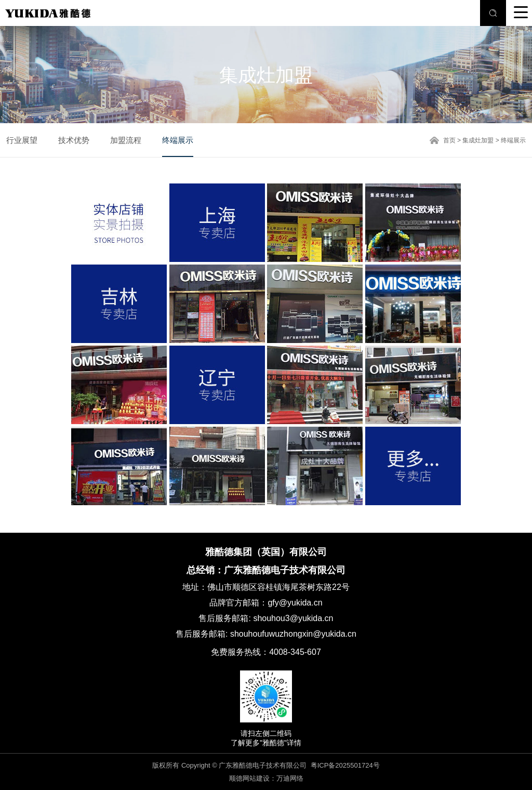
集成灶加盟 (478, 140)
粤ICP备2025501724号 (345, 765)
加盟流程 (126, 140)
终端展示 (178, 140)
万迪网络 (290, 778)
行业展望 (22, 140)
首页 (449, 140)
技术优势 (74, 140)
